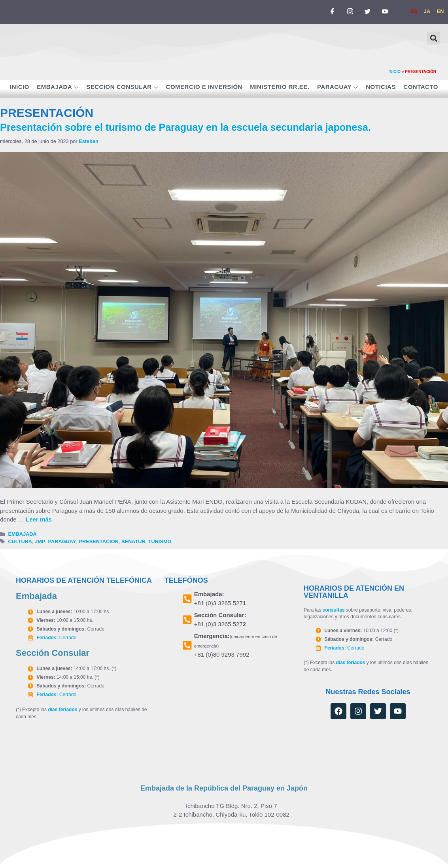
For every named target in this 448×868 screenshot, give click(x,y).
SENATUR (133, 541)
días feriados (62, 709)
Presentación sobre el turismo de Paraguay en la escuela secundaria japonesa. (185, 127)
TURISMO (160, 541)
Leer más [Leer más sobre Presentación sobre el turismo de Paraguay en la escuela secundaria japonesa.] (39, 519)
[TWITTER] (367, 12)
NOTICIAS (381, 87)
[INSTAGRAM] (350, 12)
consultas (333, 610)
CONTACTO (421, 87)
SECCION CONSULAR (122, 88)
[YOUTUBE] (385, 12)
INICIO (395, 72)
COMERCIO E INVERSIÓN (204, 87)
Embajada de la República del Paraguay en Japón (224, 788)
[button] (434, 38)
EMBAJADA (58, 88)
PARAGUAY (338, 88)
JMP (40, 541)
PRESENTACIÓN (98, 541)
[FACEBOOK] (333, 12)
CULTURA (20, 541)
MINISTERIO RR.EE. (280, 87)
